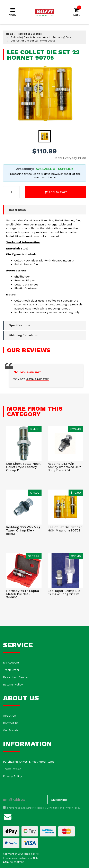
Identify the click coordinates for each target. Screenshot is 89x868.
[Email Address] (24, 800)
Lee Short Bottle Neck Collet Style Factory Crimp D (23, 467)
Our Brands (11, 730)
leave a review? (37, 379)
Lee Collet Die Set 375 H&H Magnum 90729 (65, 529)
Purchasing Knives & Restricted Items (29, 762)
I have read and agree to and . (42, 808)
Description (17, 210)
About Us (9, 716)
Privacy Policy (12, 776)
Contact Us (11, 723)
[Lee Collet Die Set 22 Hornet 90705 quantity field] (11, 192)
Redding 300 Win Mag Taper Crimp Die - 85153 (23, 530)
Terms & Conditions (48, 808)
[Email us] (8, 816)
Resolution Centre (15, 677)
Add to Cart (56, 192)
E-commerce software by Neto (21, 858)
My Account (11, 662)
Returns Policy (13, 684)
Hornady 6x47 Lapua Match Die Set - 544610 (23, 594)
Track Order (11, 670)
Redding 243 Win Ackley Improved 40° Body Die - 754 (64, 467)
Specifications (19, 325)
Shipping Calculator (23, 335)
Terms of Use (12, 769)
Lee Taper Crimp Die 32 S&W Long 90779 (64, 592)
